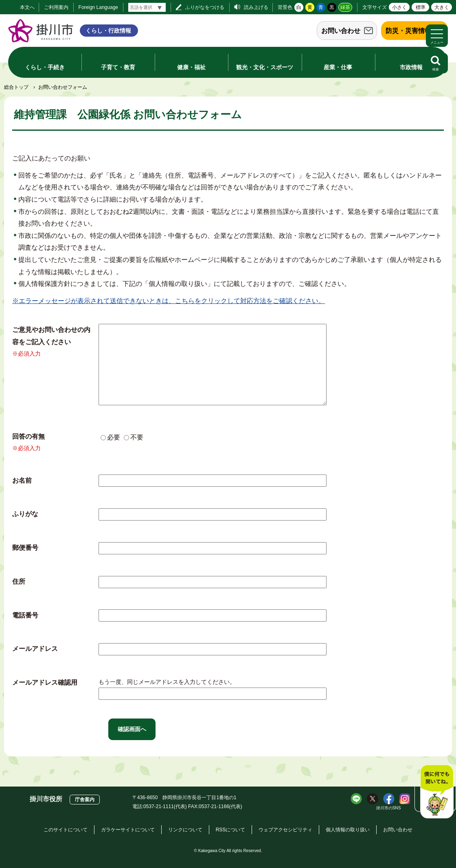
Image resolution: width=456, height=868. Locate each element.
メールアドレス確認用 (45, 682)
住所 (19, 581)
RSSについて (231, 830)
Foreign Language (98, 7)
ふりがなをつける (205, 7)
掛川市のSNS (389, 808)
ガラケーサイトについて (128, 830)
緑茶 (345, 7)
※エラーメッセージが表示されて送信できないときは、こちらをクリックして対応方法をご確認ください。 (169, 301)
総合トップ (16, 87)
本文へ (27, 7)
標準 (421, 7)
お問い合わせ (341, 31)
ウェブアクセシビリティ (285, 830)
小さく (399, 7)
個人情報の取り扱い (348, 830)
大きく (442, 7)
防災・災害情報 (408, 31)
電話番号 (25, 615)
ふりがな (25, 514)
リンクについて (185, 830)
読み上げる (256, 7)
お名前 (22, 480)
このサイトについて (66, 830)
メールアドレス (35, 649)
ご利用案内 (56, 7)
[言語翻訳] (147, 7)
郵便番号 (25, 548)
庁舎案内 (85, 800)
